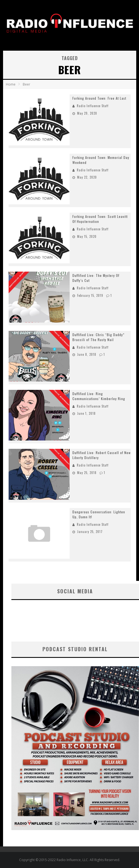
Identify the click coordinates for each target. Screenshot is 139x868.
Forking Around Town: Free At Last (99, 98)
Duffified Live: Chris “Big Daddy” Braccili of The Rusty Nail (98, 337)
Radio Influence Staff (93, 106)
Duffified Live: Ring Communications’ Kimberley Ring (99, 396)
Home (11, 84)
